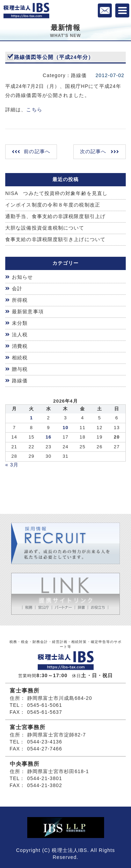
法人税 (20, 335)
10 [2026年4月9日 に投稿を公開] (65, 428)
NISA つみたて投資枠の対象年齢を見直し (56, 193)
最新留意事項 (28, 312)
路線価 (20, 381)
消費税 (20, 346)
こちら (34, 110)
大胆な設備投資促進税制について (45, 228)
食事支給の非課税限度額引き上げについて (55, 239)
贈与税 (20, 369)
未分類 (20, 323)
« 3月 (12, 465)
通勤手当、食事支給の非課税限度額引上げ (55, 216)
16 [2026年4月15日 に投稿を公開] (48, 437)
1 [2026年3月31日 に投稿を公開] (31, 418)
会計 (17, 289)
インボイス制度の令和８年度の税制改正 (53, 205)
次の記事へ (93, 151)
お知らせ (22, 277)
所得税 (20, 300)
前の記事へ (37, 151)
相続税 (20, 358)
